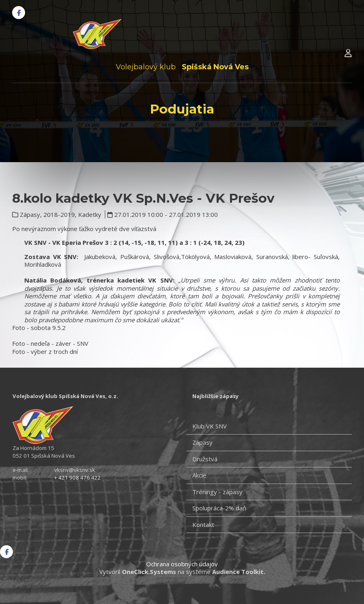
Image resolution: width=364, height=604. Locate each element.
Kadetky (90, 214)
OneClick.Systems (149, 572)
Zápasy (30, 214)
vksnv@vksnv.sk (75, 470)
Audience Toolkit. (239, 572)
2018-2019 (59, 214)
